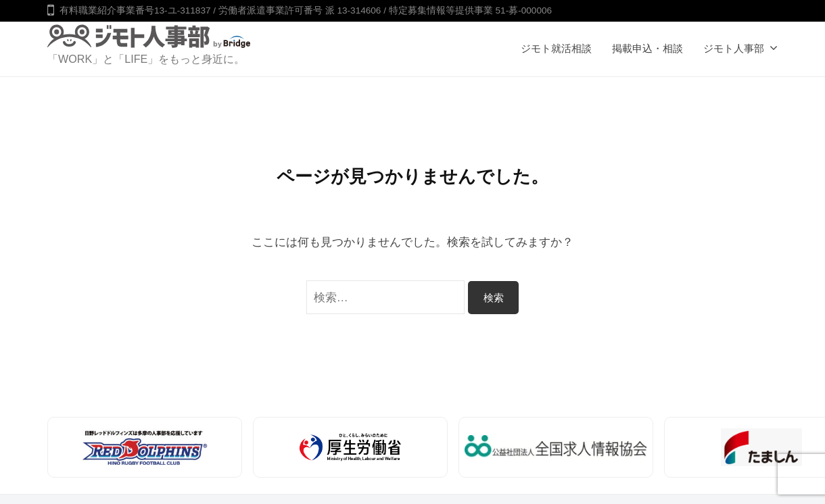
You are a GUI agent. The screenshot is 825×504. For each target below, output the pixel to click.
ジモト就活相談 (556, 48)
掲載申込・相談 (647, 48)
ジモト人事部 (734, 48)
